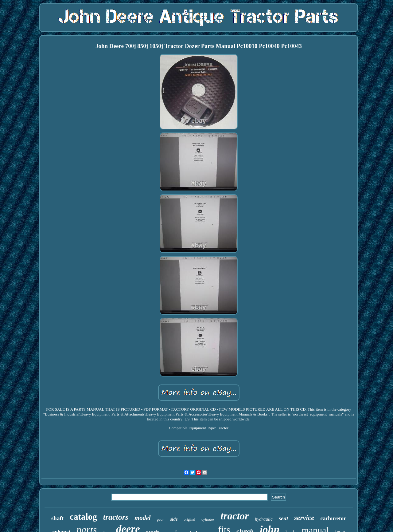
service (304, 518)
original (190, 519)
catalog (83, 517)
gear (161, 519)
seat (284, 518)
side (174, 519)
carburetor (333, 518)
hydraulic (264, 519)
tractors (116, 517)
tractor (235, 516)
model (143, 518)
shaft (57, 518)
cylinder (208, 519)
